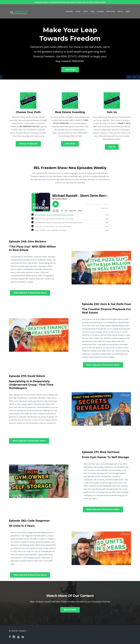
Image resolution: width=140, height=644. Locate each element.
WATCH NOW (70, 610)
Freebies (100, 11)
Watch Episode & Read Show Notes (30, 293)
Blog (92, 11)
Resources (111, 11)
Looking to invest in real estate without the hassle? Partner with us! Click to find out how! (70, 2)
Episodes (69, 11)
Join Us (112, 147)
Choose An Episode (28, 144)
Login (128, 11)
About (120, 11)
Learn (86, 11)
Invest (78, 11)
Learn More (70, 70)
